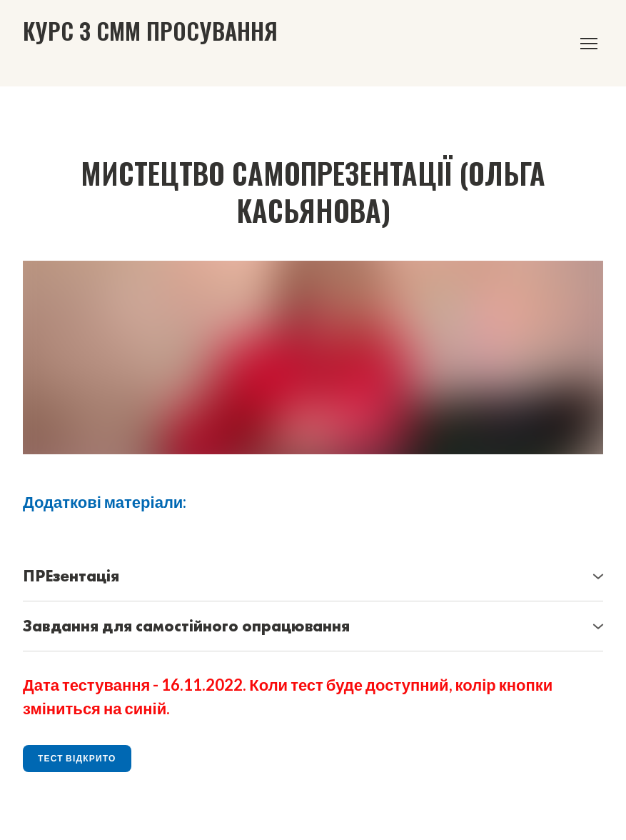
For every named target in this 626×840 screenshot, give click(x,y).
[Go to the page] (150, 31)
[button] (313, 576)
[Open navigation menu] (589, 44)
